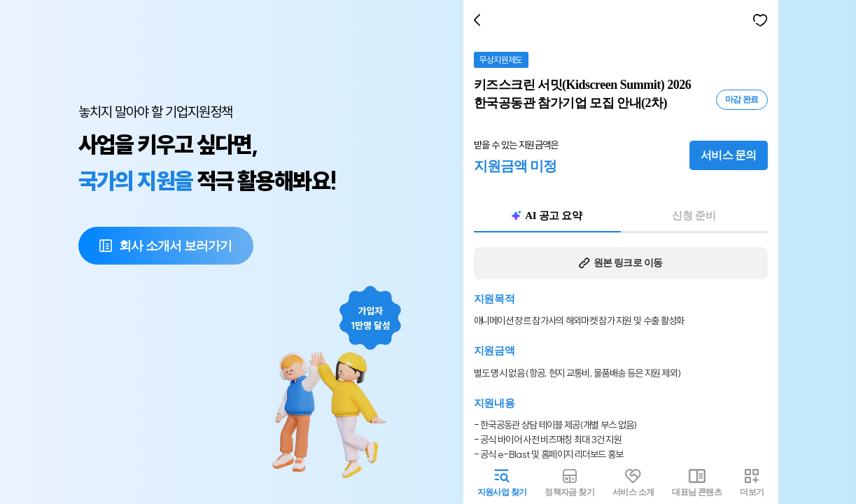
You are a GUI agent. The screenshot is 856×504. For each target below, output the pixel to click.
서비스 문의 (732, 155)
